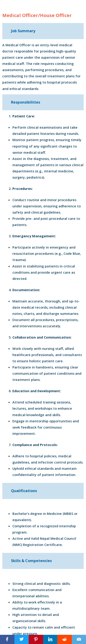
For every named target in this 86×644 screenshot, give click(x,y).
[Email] (79, 639)
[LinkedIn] (50, 639)
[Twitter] (22, 639)
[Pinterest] (36, 639)
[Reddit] (65, 639)
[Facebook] (7, 639)
